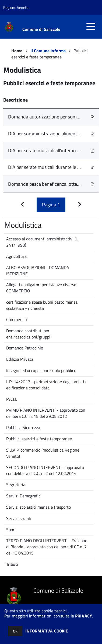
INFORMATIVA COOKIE (47, 631)
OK (15, 631)
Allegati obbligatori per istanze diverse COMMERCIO (41, 288)
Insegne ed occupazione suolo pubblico (41, 370)
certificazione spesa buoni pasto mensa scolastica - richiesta (42, 305)
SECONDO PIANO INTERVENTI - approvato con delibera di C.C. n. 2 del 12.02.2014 (45, 470)
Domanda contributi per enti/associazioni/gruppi (28, 334)
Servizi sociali (19, 518)
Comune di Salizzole (41, 29)
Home (17, 51)
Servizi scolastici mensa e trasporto (38, 507)
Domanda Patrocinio (25, 348)
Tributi (12, 564)
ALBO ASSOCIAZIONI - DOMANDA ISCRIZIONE (38, 271)
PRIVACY (84, 616)
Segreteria (16, 485)
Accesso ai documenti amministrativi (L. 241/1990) (42, 242)
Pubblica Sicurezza (23, 427)
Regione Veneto (16, 7)
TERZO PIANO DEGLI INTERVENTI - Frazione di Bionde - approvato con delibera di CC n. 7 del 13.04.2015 (47, 547)
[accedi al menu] (91, 26)
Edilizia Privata (20, 359)
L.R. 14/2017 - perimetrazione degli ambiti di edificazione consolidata (47, 385)
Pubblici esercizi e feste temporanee (39, 439)
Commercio (16, 319)
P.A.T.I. (12, 399)
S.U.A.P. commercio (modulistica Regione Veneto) (43, 453)
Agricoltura (16, 256)
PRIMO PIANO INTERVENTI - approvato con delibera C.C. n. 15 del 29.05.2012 (46, 413)
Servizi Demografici (24, 496)
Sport (11, 530)
